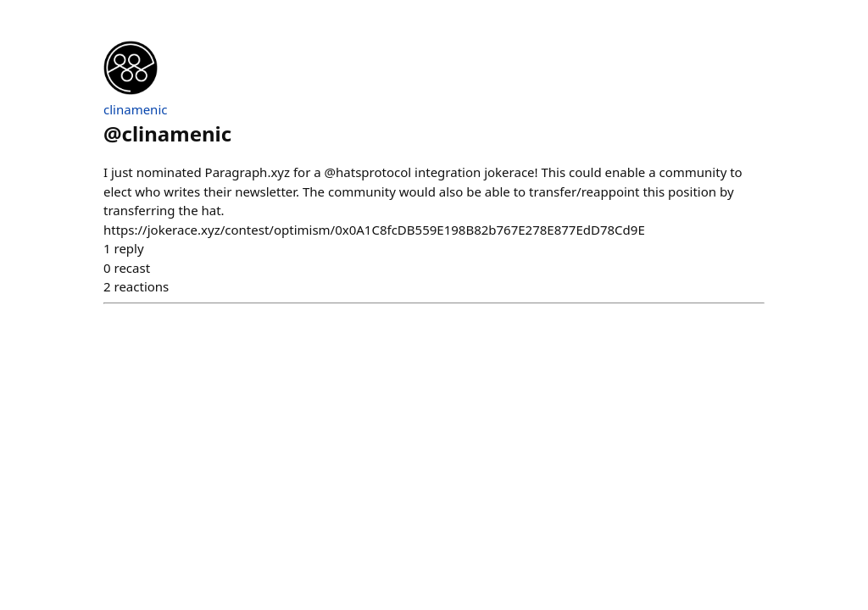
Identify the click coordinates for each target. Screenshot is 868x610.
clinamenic (135, 109)
